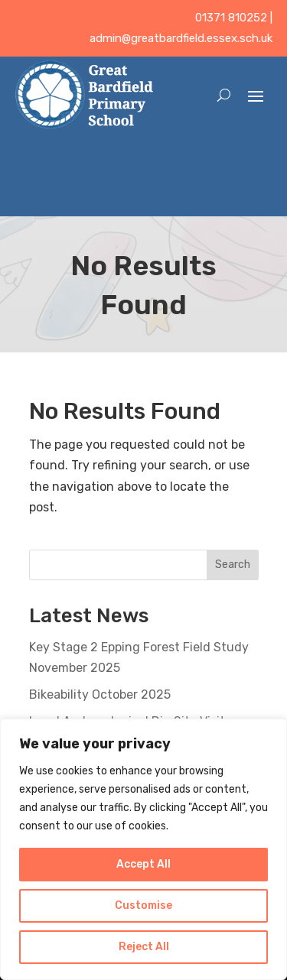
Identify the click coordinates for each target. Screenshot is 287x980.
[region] (143, 849)
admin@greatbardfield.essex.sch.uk (181, 38)
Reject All (144, 947)
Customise (143, 905)
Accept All (143, 864)
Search (233, 565)
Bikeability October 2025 (100, 694)
